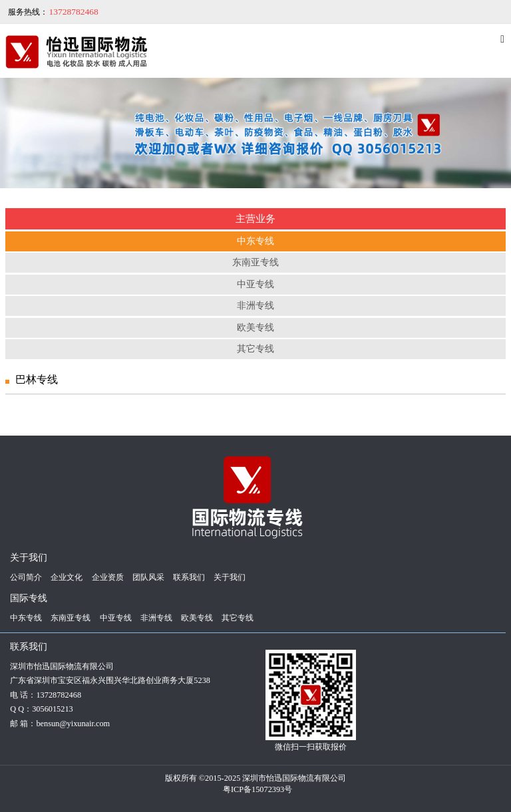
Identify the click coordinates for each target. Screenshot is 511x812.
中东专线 (255, 241)
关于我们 (230, 577)
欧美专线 (255, 328)
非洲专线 (255, 306)
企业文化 (67, 577)
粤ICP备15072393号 (257, 789)
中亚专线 (255, 284)
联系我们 (189, 577)
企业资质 (108, 577)
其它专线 (255, 349)
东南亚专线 (255, 262)
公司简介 (26, 577)
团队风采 (148, 577)
